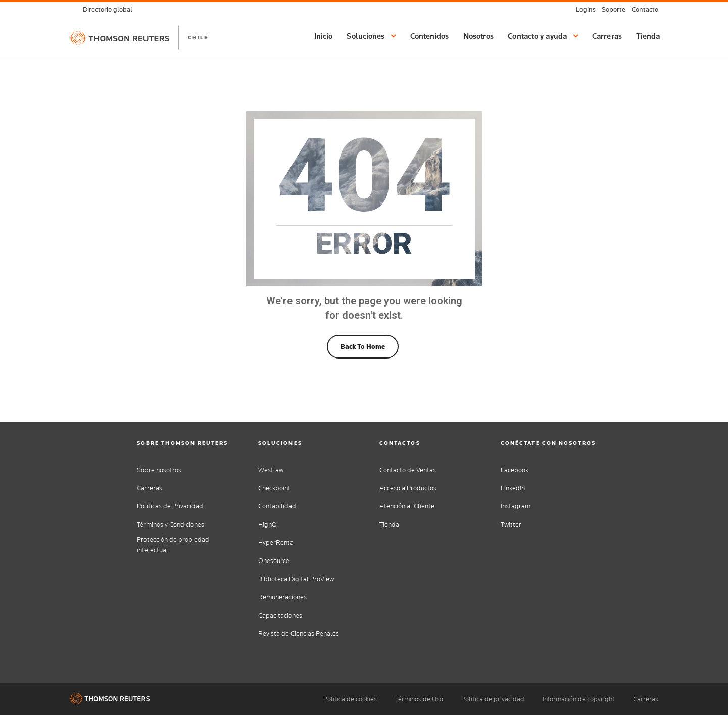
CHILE (198, 37)
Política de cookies (350, 699)
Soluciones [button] (371, 36)
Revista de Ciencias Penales (299, 633)
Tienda (648, 36)
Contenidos (430, 36)
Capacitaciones (280, 615)
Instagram (516, 506)
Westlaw (271, 470)
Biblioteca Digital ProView (296, 579)
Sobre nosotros (159, 470)
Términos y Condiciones (171, 524)
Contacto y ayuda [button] (543, 36)
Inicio (324, 36)
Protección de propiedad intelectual (173, 545)
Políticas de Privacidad (170, 506)
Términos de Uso (419, 699)
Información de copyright (579, 699)
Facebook (515, 470)
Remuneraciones (282, 597)
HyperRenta (276, 543)
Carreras (607, 36)
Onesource (274, 561)
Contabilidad (277, 506)
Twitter (511, 524)
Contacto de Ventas (408, 470)
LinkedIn (513, 488)
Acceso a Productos (408, 488)
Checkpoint (274, 488)
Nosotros (479, 36)
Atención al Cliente (407, 506)
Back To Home (363, 347)
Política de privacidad (493, 699)
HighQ (268, 524)
